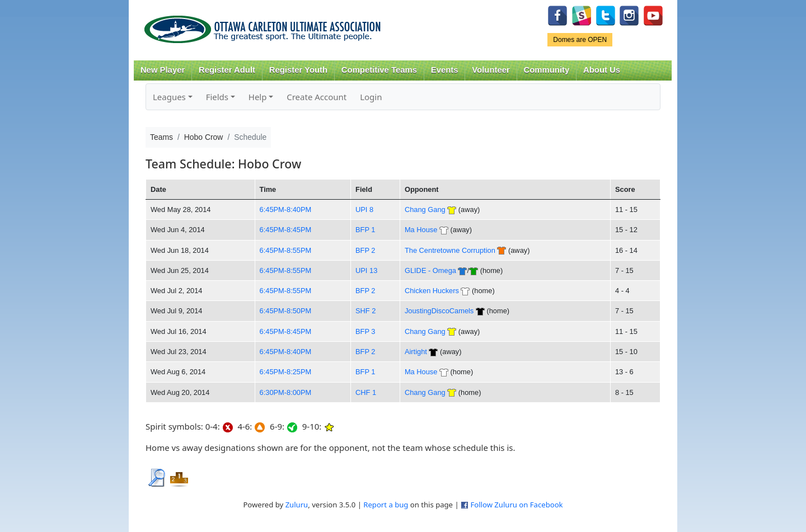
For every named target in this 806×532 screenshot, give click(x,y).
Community (547, 70)
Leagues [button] (169, 97)
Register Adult (227, 70)
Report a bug (386, 505)
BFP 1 (365, 230)
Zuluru (297, 505)
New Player (163, 70)
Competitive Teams (379, 70)
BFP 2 (365, 250)
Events (445, 70)
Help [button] (258, 97)
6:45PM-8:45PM (286, 230)
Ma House (421, 230)
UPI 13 (366, 270)
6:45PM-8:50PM (286, 311)
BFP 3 (365, 331)
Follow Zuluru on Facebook (516, 505)
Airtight (416, 352)
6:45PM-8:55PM (286, 250)
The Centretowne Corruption (450, 250)
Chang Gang (425, 209)
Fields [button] (217, 97)
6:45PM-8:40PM (286, 209)
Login (371, 97)
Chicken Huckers (432, 291)
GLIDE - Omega (430, 270)
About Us (602, 70)
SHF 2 (365, 311)
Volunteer (491, 70)
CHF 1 (366, 392)
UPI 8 (364, 209)
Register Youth (298, 70)
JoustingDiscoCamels (439, 311)
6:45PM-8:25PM (286, 372)
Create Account (317, 97)
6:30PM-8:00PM (286, 392)
